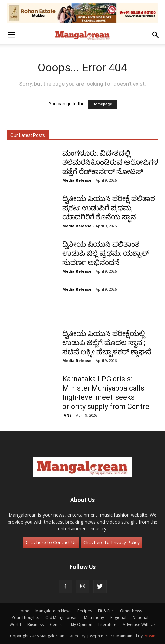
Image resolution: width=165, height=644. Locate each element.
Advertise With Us (139, 625)
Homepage (102, 104)
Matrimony (94, 618)
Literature (107, 625)
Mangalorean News (53, 611)
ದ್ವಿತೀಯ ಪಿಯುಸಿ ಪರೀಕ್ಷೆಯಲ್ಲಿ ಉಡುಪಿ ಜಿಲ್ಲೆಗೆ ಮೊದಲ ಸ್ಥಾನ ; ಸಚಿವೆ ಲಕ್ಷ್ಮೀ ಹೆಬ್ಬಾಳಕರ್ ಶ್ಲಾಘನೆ (107, 343)
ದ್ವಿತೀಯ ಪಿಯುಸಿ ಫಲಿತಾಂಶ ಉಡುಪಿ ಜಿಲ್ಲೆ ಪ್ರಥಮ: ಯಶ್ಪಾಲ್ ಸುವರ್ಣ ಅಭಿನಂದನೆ (106, 253)
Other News (131, 611)
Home (23, 611)
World (15, 625)
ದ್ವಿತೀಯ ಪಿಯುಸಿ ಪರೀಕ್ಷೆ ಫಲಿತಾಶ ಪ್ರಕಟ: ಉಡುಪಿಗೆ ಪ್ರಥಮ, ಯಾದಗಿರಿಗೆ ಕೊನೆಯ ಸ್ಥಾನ (109, 208)
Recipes (85, 611)
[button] (11, 35)
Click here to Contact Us (51, 542)
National (140, 618)
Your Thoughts (25, 618)
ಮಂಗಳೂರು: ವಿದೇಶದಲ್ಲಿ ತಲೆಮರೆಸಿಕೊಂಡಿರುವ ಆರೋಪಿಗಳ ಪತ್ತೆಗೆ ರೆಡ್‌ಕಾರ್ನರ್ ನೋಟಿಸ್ (110, 162)
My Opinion (82, 625)
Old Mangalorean (62, 618)
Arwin (150, 636)
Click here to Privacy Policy (112, 542)
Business (35, 625)
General (57, 625)
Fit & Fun (106, 611)
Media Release (77, 180)
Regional (118, 618)
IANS (67, 415)
